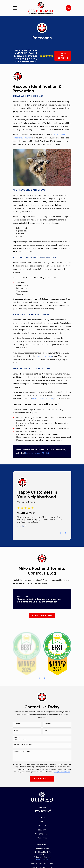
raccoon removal (45, 356)
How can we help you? (22, 751)
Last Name (47, 724)
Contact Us (42, 838)
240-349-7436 (42, 810)
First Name (17, 724)
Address (17, 738)
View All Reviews (63, 56)
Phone (16, 731)
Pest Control (42, 830)
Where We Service (42, 834)
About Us (42, 826)
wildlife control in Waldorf (42, 399)
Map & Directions (42, 860)
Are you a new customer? (23, 744)
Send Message (42, 779)
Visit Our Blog (42, 615)
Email (46, 731)
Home (42, 822)
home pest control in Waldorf (37, 453)
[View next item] (66, 533)
